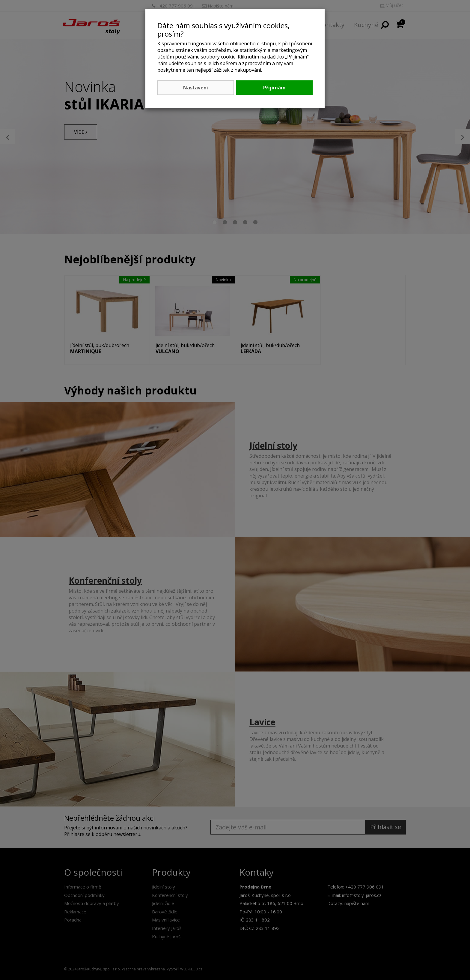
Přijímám (274, 88)
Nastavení (196, 88)
